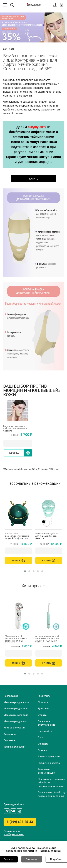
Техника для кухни (14, 747)
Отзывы (43, 750)
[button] (25, 571)
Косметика (10, 734)
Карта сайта (45, 731)
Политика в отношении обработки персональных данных (51, 783)
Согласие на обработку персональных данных (52, 794)
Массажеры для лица (16, 702)
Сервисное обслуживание (46, 723)
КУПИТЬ (34, 179)
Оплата (42, 715)
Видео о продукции (49, 756)
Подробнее (13, 453)
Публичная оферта (49, 763)
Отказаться (32, 859)
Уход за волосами (14, 728)
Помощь (43, 702)
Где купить (44, 696)
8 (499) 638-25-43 (20, 822)
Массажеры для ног (15, 721)
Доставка (44, 708)
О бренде (43, 744)
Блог (41, 737)
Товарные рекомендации (46, 771)
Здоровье (9, 740)
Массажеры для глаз (16, 708)
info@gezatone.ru (14, 834)
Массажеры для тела (16, 715)
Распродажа (11, 696)
